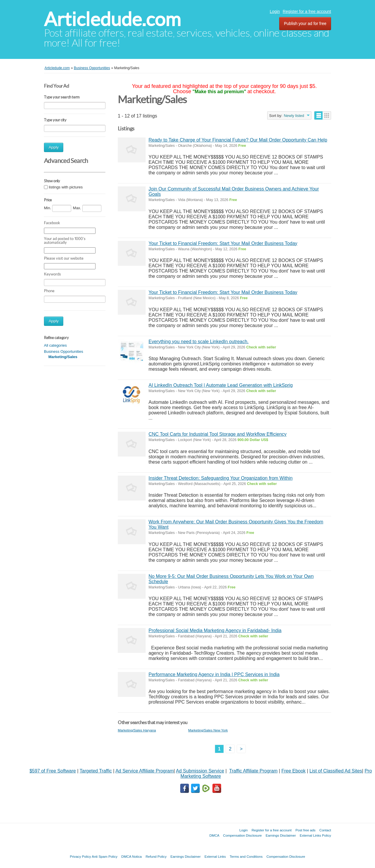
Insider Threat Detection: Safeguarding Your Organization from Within (221, 478)
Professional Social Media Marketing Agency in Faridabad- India (215, 630)
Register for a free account (307, 11)
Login (275, 11)
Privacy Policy (80, 856)
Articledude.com (112, 19)
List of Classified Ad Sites (336, 771)
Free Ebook (293, 771)
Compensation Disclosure (242, 835)
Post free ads (305, 830)
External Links (215, 856)
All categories (55, 345)
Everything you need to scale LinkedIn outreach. (199, 342)
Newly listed (294, 116)
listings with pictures (66, 187)
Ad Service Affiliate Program (145, 771)
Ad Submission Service (200, 771)
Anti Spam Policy (105, 856)
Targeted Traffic (96, 771)
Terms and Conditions (246, 856)
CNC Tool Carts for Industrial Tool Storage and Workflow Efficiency (218, 434)
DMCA (214, 835)
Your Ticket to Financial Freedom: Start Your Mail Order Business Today (223, 243)
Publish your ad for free (305, 23)
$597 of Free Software (53, 771)
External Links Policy (315, 835)
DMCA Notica (132, 856)
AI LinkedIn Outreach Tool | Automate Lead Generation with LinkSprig (221, 385)
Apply (54, 147)
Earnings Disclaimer (281, 835)
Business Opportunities (64, 352)
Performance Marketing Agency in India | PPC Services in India (214, 674)
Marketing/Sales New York (208, 730)
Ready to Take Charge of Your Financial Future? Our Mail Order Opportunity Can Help (238, 140)
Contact (325, 830)
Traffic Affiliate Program (253, 771)
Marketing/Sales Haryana (137, 730)
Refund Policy (156, 856)
